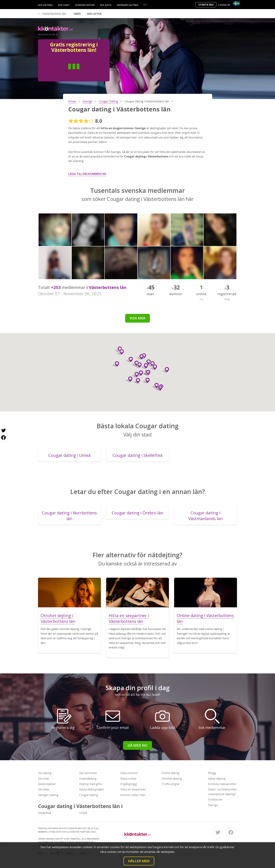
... (145, 5)
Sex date (106, 5)
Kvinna (87, 72)
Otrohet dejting (172, 779)
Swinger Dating (127, 5)
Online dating (171, 773)
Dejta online (128, 779)
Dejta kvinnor (129, 773)
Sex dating (45, 5)
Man (61, 72)
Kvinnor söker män (133, 795)
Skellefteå (94, 14)
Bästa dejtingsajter (92, 789)
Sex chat (64, 5)
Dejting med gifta (91, 784)
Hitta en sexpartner (133, 789)
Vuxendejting (88, 779)
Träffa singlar (171, 784)
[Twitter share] (3, 431)
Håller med (139, 861)
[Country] (237, 3)
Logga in (224, 5)
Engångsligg (129, 784)
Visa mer (137, 318)
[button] (140, 373)
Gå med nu (137, 745)
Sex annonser (88, 773)
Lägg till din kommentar (87, 174)
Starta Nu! (206, 5)
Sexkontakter (85, 5)
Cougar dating (89, 795)
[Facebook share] (3, 437)
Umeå (77, 14)
